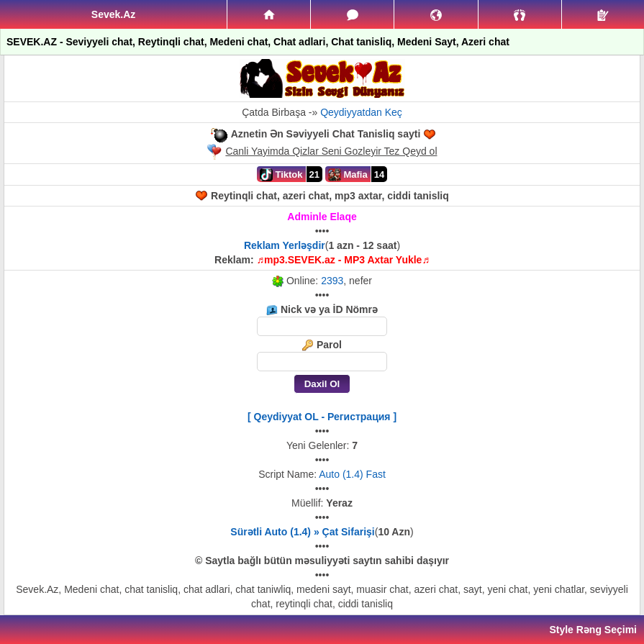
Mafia (348, 175)
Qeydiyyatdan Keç (361, 112)
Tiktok (281, 175)
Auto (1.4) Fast (352, 474)
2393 (332, 281)
